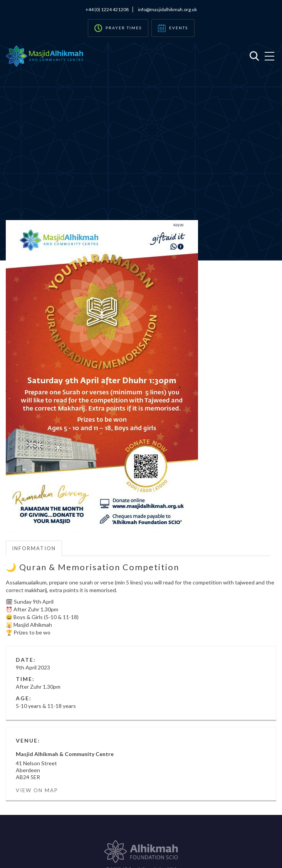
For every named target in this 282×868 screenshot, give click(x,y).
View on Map (37, 790)
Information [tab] (34, 548)
